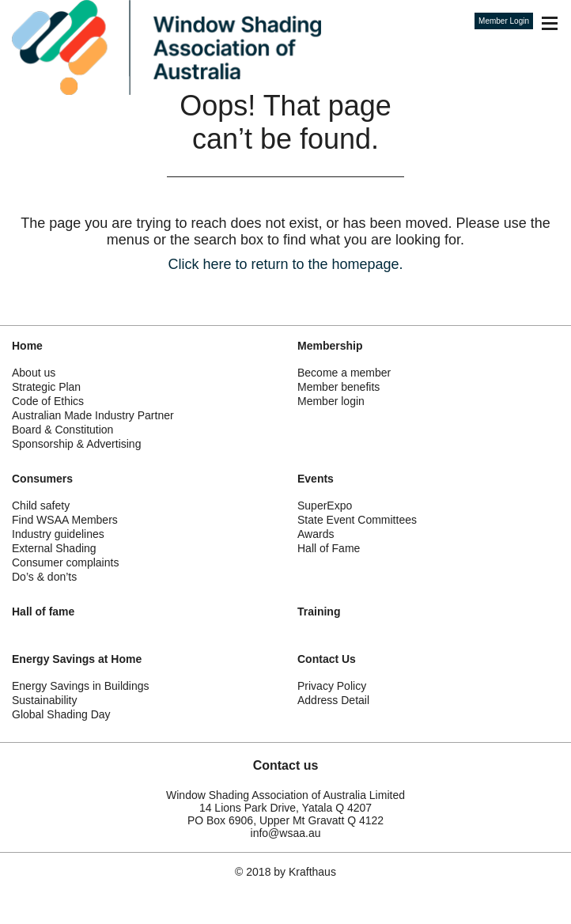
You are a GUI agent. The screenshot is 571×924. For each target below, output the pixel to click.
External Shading (54, 548)
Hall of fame (43, 612)
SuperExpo (325, 506)
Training (319, 612)
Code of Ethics (48, 401)
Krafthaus (312, 872)
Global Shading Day (61, 714)
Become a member (344, 373)
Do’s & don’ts (44, 577)
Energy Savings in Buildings (81, 686)
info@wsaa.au (286, 833)
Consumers (42, 479)
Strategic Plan (46, 387)
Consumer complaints (65, 562)
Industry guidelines (58, 534)
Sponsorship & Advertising (76, 444)
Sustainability (45, 700)
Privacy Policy (332, 686)
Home (27, 346)
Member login (331, 401)
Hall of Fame (329, 548)
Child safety (41, 506)
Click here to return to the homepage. (285, 264)
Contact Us (327, 659)
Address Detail (333, 700)
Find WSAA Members (65, 520)
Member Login (504, 21)
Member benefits (338, 387)
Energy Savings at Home (77, 659)
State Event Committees (357, 520)
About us (34, 373)
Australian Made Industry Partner (93, 415)
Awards (316, 534)
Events (316, 479)
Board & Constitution (62, 430)
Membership (330, 346)
